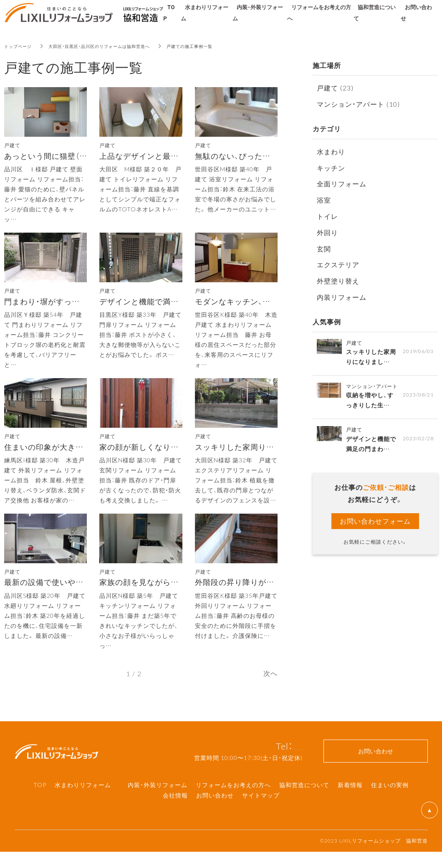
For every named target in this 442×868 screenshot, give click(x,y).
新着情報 (350, 801)
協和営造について (304, 801)
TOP (40, 801)
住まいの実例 (390, 801)
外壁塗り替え (338, 281)
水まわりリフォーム (83, 801)
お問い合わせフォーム (375, 526)
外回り (327, 232)
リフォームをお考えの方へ (233, 801)
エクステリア (338, 264)
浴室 (324, 200)
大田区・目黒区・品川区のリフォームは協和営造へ (113, 46)
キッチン (331, 168)
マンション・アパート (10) (358, 104)
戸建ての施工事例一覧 (217, 46)
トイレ (327, 216)
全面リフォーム (342, 183)
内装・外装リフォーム (158, 801)
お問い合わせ (215, 811)
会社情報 (175, 811)
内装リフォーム (342, 297)
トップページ (20, 46)
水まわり (331, 151)
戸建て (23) (335, 88)
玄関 (324, 248)
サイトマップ (261, 811)
